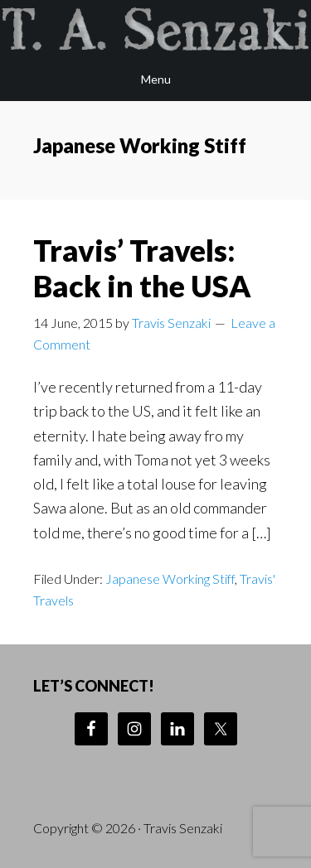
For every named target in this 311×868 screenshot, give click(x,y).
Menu (156, 79)
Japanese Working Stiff (170, 579)
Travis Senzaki (155, 29)
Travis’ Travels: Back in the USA (142, 268)
